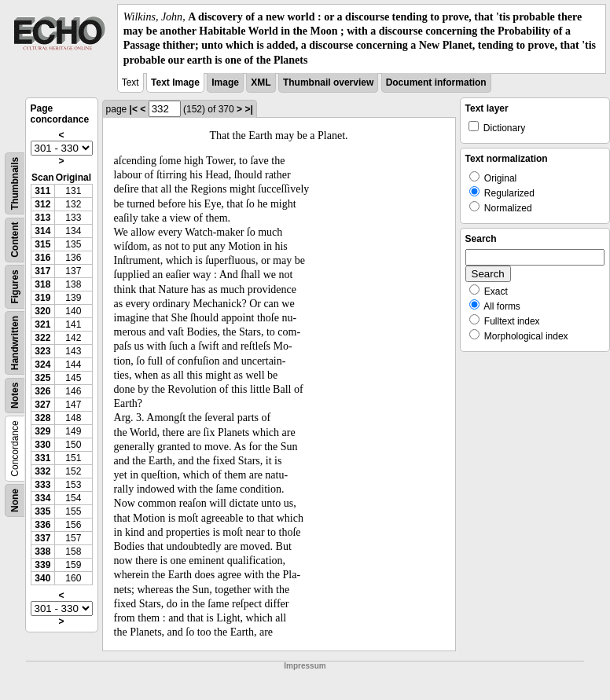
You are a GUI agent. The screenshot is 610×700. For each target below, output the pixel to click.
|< (134, 109)
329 (42, 431)
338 (42, 552)
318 (42, 284)
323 (42, 351)
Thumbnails (15, 183)
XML (261, 82)
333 (42, 485)
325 (42, 378)
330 (42, 445)
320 (42, 311)
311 (42, 191)
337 (42, 538)
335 (42, 511)
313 (42, 218)
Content (15, 239)
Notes (15, 395)
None (15, 500)
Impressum (305, 666)
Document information (436, 82)
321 (42, 324)
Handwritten (15, 343)
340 (42, 578)
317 (42, 271)
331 (42, 458)
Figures (15, 286)
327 (42, 405)
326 (42, 391)
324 (42, 365)
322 (42, 338)
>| (248, 109)
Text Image (175, 82)
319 (42, 298)
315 (42, 244)
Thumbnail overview (328, 82)
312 (42, 204)
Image (225, 82)
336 (42, 525)
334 (42, 498)
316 (42, 258)
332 (42, 471)
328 (42, 418)
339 (42, 565)
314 (42, 231)
